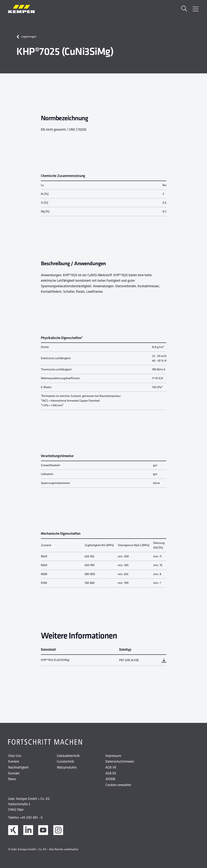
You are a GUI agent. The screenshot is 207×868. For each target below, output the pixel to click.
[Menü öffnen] (196, 9)
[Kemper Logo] (22, 9)
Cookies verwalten (118, 785)
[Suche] (184, 9)
